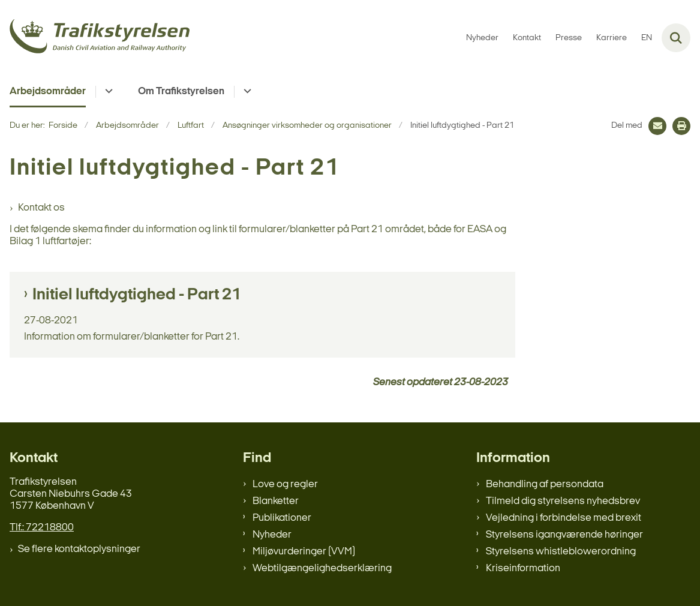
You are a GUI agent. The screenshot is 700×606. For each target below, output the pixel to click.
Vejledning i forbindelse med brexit (564, 518)
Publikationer (282, 518)
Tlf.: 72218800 (42, 528)
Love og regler (285, 484)
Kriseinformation (523, 568)
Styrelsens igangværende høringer (564, 535)
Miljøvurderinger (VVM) (304, 552)
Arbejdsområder (48, 91)
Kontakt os (41, 208)
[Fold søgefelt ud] (676, 38)
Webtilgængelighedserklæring (322, 568)
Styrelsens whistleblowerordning (561, 552)
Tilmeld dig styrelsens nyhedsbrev (563, 501)
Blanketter (276, 501)
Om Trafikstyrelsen (181, 91)
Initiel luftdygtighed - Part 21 (137, 295)
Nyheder (272, 535)
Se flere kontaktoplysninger (79, 549)
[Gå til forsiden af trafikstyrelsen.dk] (95, 38)
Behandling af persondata (545, 484)
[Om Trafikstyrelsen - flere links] (246, 92)
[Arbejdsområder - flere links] (107, 92)
